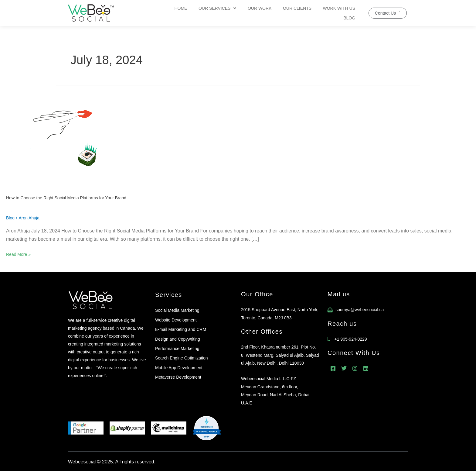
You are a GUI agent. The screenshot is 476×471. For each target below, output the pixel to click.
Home (170, 13)
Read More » (18, 254)
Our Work (245, 13)
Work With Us (319, 13)
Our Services (204, 13)
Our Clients (280, 13)
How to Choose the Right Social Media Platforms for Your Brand (66, 198)
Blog (350, 13)
